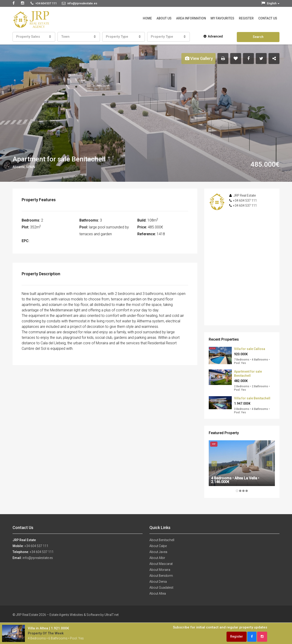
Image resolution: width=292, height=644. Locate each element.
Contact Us (268, 18)
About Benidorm (161, 576)
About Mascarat (161, 564)
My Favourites (222, 18)
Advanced (213, 36)
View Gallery (199, 58)
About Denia (158, 582)
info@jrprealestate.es (38, 558)
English (270, 3)
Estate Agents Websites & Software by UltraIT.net (84, 615)
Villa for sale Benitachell (252, 398)
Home (147, 18)
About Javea (158, 552)
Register (246, 18)
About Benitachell (162, 540)
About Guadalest (161, 588)
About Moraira (160, 570)
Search (258, 37)
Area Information (191, 18)
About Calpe (158, 546)
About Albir (157, 558)
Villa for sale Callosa (250, 349)
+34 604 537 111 (245, 200)
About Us (164, 18)
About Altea (158, 593)
